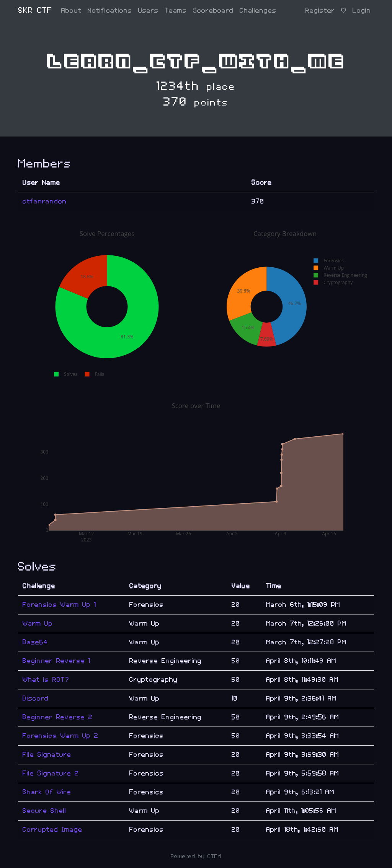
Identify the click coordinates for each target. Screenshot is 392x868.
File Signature (47, 755)
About (71, 11)
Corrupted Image (52, 830)
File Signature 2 (51, 773)
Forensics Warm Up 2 (60, 736)
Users (148, 11)
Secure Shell (44, 811)
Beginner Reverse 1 (56, 661)
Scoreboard (213, 11)
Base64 (35, 642)
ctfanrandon (45, 201)
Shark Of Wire (47, 792)
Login (362, 11)
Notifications (110, 11)
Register (320, 11)
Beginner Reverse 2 (58, 717)
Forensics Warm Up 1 (59, 605)
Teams (176, 11)
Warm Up (38, 623)
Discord (36, 698)
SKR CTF (35, 11)
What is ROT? (46, 680)
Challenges (258, 11)
